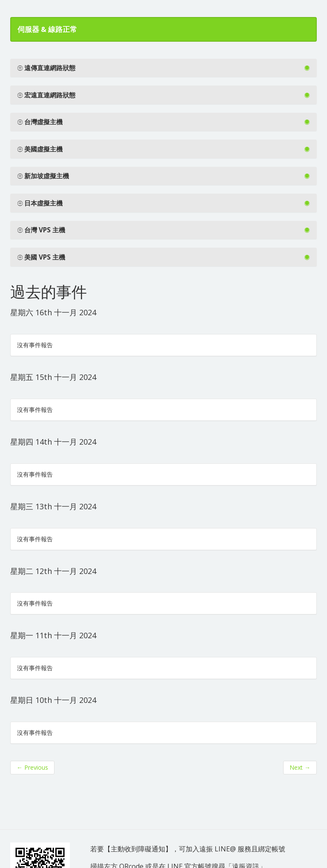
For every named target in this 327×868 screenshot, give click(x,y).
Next (300, 767)
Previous (32, 767)
